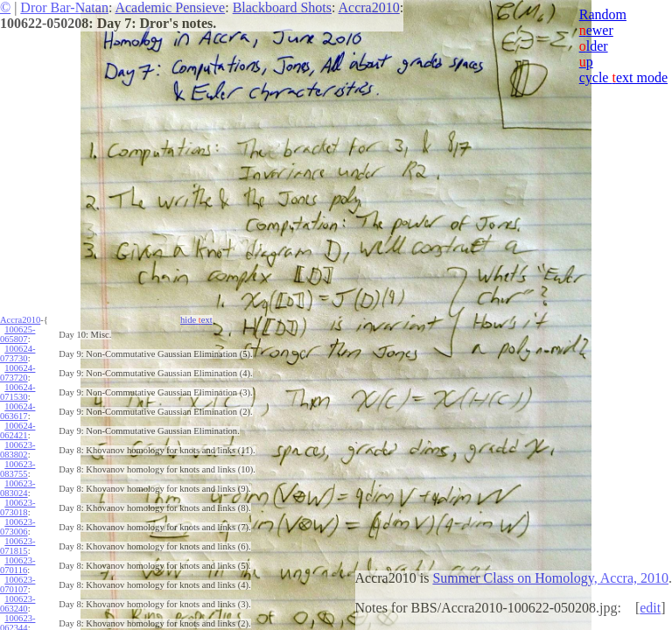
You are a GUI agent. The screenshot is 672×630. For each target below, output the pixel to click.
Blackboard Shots (282, 7)
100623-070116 (17, 565)
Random (603, 14)
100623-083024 (17, 488)
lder (594, 46)
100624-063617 (17, 411)
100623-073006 (17, 527)
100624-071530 (17, 392)
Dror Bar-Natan (64, 7)
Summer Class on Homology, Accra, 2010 (550, 578)
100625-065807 (17, 334)
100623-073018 (17, 507)
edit (650, 608)
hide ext (196, 320)
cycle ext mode (623, 77)
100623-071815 (17, 546)
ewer (596, 30)
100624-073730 (17, 353)
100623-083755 (17, 469)
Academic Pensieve (170, 7)
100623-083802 (17, 450)
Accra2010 (369, 7)
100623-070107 (17, 584)
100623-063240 (17, 604)
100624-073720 (17, 373)
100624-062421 (17, 430)
